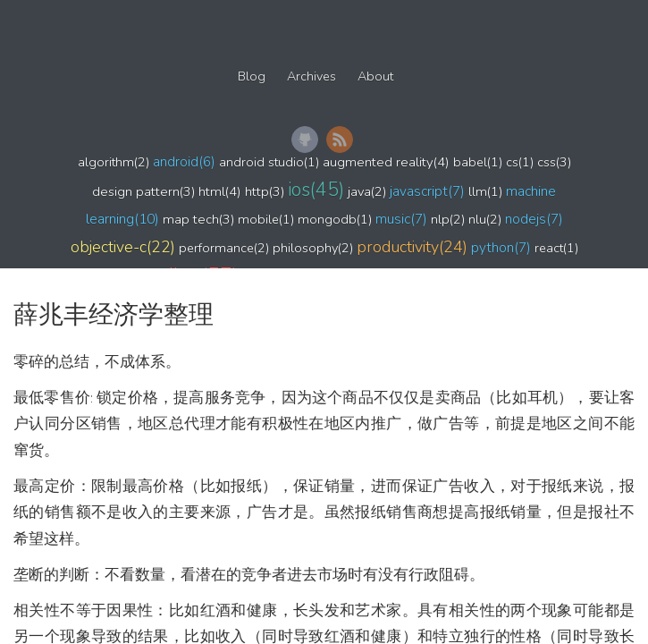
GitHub (305, 140)
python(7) (501, 247)
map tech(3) (198, 219)
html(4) (220, 191)
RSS (340, 140)
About (375, 76)
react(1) (556, 248)
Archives (311, 76)
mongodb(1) (335, 219)
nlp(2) (448, 219)
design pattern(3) (143, 191)
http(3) (265, 191)
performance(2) (224, 248)
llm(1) (485, 191)
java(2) (367, 191)
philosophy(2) (313, 248)
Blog (252, 76)
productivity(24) (412, 247)
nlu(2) (485, 219)
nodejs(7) (534, 219)
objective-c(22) (123, 247)
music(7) (401, 219)
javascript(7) (427, 191)
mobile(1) (266, 219)
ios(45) (316, 190)
